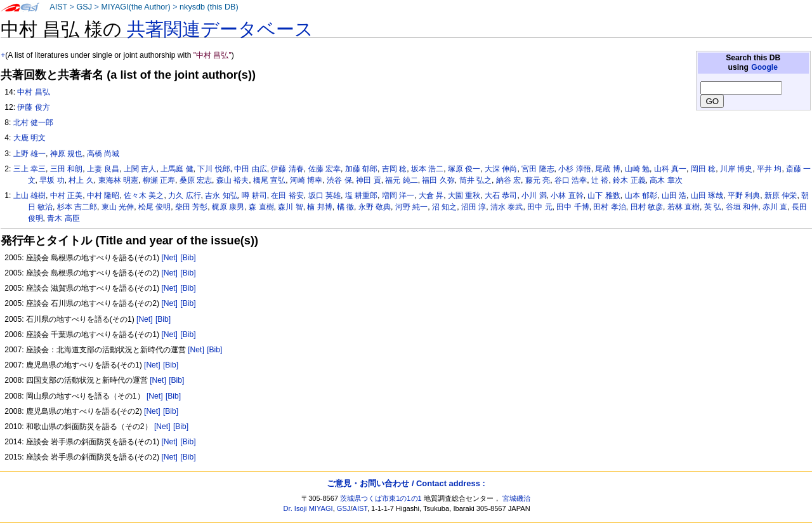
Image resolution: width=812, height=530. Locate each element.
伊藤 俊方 (33, 107)
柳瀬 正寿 (159, 180)
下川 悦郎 (213, 169)
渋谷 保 (339, 180)
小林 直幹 (567, 195)
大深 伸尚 (501, 169)
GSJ (84, 7)
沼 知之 (444, 207)
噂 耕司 (254, 195)
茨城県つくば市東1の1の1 (381, 498)
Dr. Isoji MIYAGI (308, 508)
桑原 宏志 (196, 180)
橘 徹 (345, 207)
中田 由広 (250, 169)
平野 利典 (744, 195)
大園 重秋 (464, 195)
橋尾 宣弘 (269, 180)
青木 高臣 (63, 218)
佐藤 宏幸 (324, 169)
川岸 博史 (736, 169)
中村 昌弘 (33, 92)
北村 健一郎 (33, 123)
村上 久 (81, 180)
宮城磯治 (516, 498)
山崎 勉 (637, 169)
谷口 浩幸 (571, 180)
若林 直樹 (684, 207)
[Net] (169, 258)
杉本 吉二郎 (77, 207)
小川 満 (534, 195)
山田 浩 (674, 195)
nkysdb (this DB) (209, 7)
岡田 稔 (703, 169)
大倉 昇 (431, 195)
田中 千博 (573, 207)
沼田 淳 (474, 207)
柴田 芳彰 (191, 207)
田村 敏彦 (647, 207)
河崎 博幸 (306, 180)
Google (764, 67)
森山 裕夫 (232, 180)
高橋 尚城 (103, 154)
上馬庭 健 (177, 169)
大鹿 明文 (29, 138)
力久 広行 (184, 195)
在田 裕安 (287, 195)
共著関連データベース (220, 29)
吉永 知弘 (221, 195)
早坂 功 (52, 180)
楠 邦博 (319, 207)
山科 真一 (670, 169)
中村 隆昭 (103, 195)
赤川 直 (775, 207)
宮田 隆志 (538, 169)
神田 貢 (368, 180)
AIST (58, 7)
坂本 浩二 (427, 169)
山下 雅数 (604, 195)
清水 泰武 (507, 207)
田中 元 (540, 207)
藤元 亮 (538, 180)
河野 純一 (411, 207)
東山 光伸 (118, 207)
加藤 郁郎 (361, 169)
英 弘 (713, 207)
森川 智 (290, 207)
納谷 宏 (508, 180)
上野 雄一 (29, 154)
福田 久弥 (438, 180)
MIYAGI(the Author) (135, 7)
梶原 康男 (228, 207)
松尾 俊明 (154, 207)
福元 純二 (401, 180)
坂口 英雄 (324, 195)
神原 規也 (66, 154)
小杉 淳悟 (574, 169)
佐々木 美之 (144, 195)
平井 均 (769, 169)
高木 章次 (666, 180)
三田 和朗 (66, 169)
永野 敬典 (375, 207)
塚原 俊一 (464, 169)
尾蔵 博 (607, 169)
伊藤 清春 (287, 169)
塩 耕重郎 (361, 195)
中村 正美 (66, 195)
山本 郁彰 (641, 195)
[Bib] (188, 258)
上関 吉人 (140, 169)
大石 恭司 (501, 195)
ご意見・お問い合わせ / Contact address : (406, 483)
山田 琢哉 (707, 195)
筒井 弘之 (475, 180)
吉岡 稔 (394, 169)
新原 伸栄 (781, 195)
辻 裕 (600, 180)
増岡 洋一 (398, 195)
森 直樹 (261, 207)
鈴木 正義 (629, 180)
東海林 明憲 (118, 180)
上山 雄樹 (29, 195)
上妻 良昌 (103, 169)
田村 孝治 (609, 207)
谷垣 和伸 (742, 207)
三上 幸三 (29, 169)
